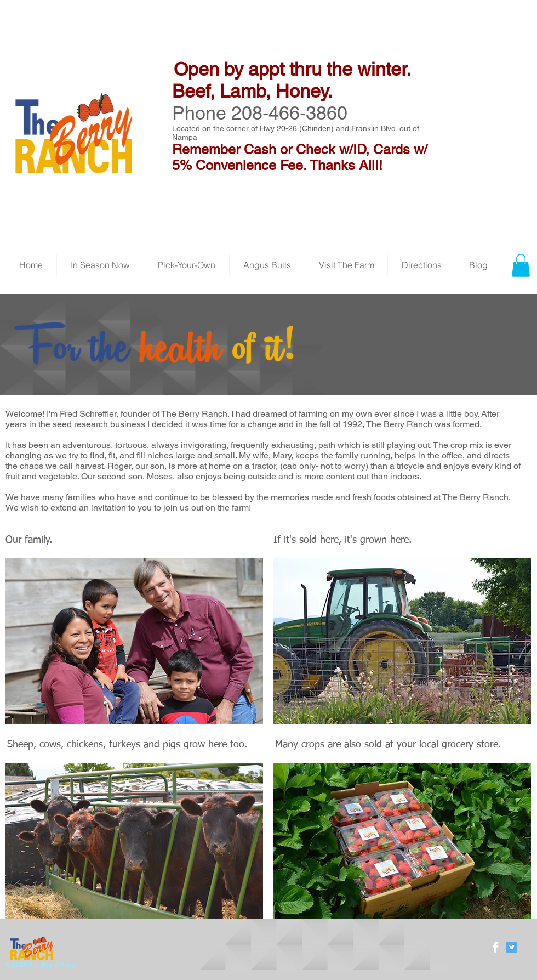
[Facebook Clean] (495, 947)
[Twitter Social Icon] (512, 947)
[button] (521, 265)
